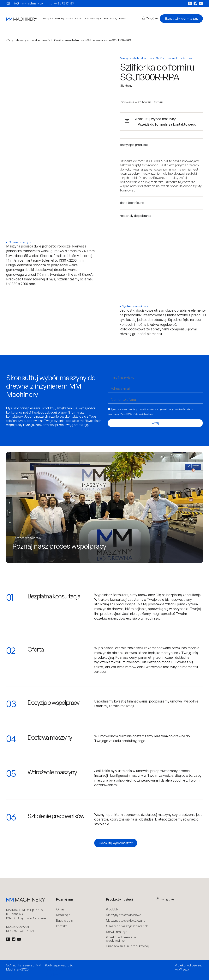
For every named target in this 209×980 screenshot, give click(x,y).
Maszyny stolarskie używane (126, 921)
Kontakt (123, 19)
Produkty (60, 19)
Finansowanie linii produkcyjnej (127, 946)
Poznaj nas (48, 19)
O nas (60, 909)
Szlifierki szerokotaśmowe (67, 40)
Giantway (126, 86)
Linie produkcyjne (93, 19)
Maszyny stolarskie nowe (32, 40)
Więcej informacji (161, 414)
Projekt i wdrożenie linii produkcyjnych (122, 939)
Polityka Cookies (58, 970)
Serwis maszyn (74, 19)
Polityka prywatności (59, 965)
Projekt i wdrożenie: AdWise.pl (188, 967)
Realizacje (63, 915)
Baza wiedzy (110, 19)
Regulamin (53, 975)
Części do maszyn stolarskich (127, 926)
